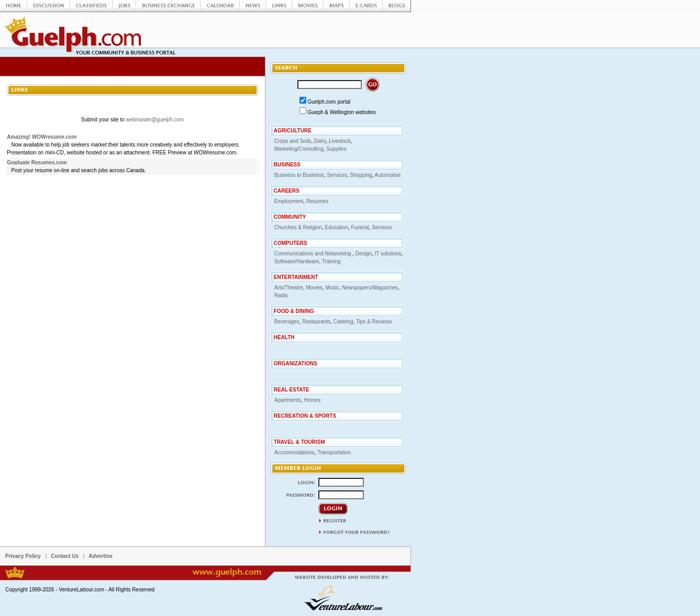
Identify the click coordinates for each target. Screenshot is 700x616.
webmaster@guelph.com (155, 120)
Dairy (320, 141)
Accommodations (295, 452)
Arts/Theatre (289, 288)
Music (332, 288)
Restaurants (316, 322)
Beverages (287, 322)
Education (337, 227)
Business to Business (299, 175)
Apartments (288, 400)
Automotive (388, 175)
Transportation (334, 452)
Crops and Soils (293, 141)
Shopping (361, 175)
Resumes (317, 201)
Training (331, 261)
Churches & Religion (298, 227)
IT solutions (388, 254)
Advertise (101, 556)
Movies (314, 288)
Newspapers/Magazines (370, 288)
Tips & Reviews (374, 322)
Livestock (340, 141)
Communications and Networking (314, 254)
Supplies (336, 149)
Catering (343, 322)
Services (337, 175)
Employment (289, 201)
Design (364, 254)
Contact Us (65, 556)
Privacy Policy (23, 556)
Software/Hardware (297, 261)
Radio (281, 295)
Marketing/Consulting (299, 149)
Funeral (360, 227)
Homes (312, 400)
